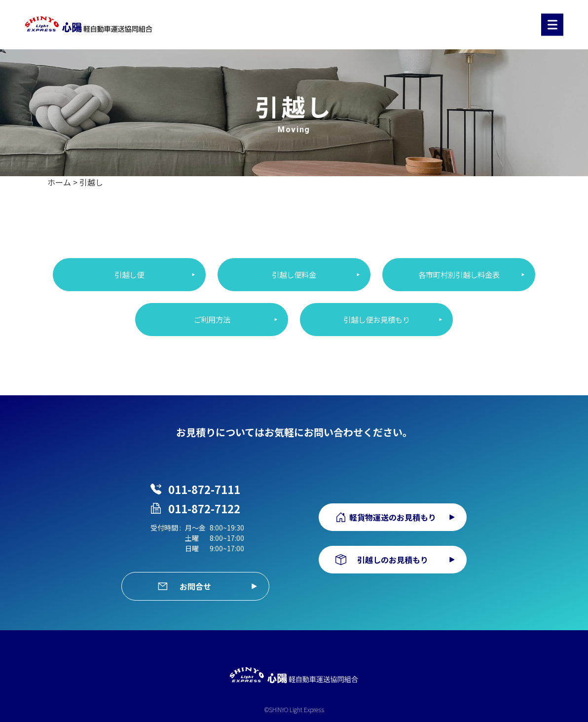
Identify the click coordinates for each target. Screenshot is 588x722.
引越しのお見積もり (393, 553)
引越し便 (129, 275)
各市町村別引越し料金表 (459, 275)
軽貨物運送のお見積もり (393, 510)
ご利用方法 (212, 320)
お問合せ (195, 578)
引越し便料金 (294, 275)
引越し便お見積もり (376, 320)
